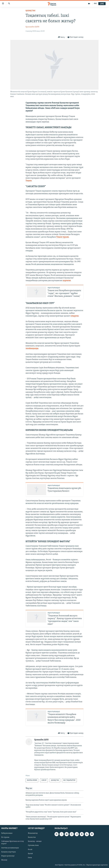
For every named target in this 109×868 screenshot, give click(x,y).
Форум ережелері (8, 856)
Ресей (30, 849)
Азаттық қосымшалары (10, 848)
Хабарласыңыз (7, 833)
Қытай (30, 853)
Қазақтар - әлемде (35, 841)
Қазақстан (32, 837)
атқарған (75, 316)
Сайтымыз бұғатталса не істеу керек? (13, 843)
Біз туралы (5, 837)
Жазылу (4, 860)
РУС (95, 4)
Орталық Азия (33, 845)
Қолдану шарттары (9, 852)
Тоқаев (29, 181)
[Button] (61, 37)
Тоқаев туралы (62, 237)
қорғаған (67, 281)
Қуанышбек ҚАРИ (32, 27)
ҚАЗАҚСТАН (30, 11)
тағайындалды (32, 349)
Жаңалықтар (33, 833)
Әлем (30, 858)
